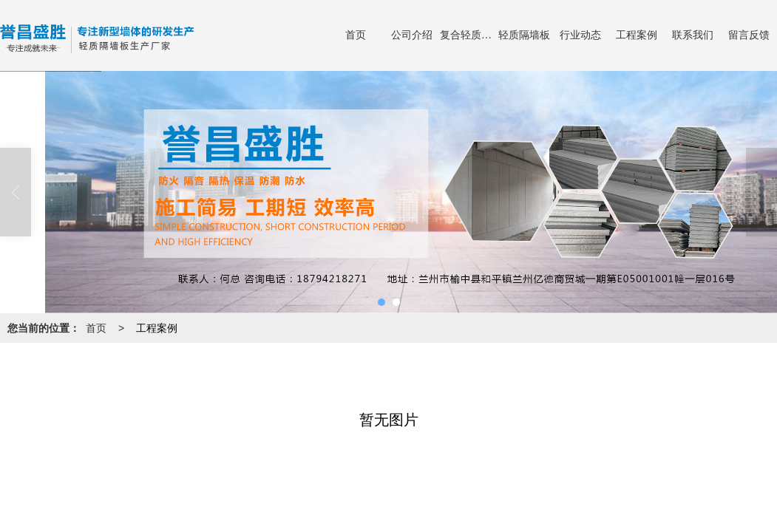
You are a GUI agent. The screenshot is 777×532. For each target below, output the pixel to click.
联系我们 (693, 35)
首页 (356, 35)
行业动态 (580, 35)
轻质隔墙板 (524, 35)
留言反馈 (749, 35)
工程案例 (637, 35)
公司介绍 (412, 35)
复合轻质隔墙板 (468, 35)
